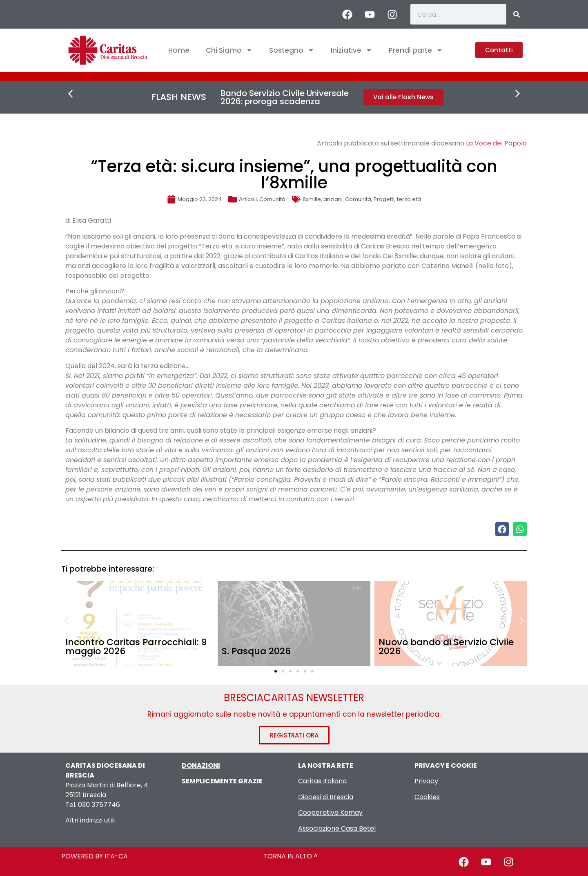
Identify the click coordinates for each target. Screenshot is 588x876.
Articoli (248, 199)
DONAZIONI (201, 765)
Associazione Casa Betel (337, 828)
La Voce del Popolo (496, 143)
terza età (409, 199)
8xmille (312, 199)
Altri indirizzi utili (90, 820)
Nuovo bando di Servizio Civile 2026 (446, 647)
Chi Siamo (229, 50)
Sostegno (292, 50)
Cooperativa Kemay (330, 812)
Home (179, 50)
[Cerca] (517, 14)
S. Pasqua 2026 (256, 651)
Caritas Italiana (322, 781)
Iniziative (352, 50)
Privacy (426, 781)
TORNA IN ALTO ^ (291, 856)
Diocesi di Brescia (326, 797)
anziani (333, 199)
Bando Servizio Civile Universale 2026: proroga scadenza (285, 97)
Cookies (427, 797)
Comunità (272, 199)
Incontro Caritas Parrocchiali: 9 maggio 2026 (136, 647)
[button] (70, 94)
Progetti (384, 199)
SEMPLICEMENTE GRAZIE (222, 781)
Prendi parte (416, 50)
